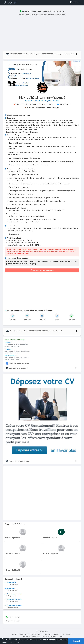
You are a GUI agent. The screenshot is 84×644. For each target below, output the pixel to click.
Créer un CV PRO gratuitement (30, 635)
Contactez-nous (66, 635)
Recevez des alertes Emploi (42, 270)
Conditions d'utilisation (50, 637)
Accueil (15, 635)
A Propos (56, 635)
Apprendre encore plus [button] (11, 642)
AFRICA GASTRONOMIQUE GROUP (42, 101)
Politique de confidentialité (31, 637)
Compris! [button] (76, 641)
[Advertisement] (42, 33)
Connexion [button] (75, 2)
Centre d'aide (47, 635)
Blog (60, 637)
